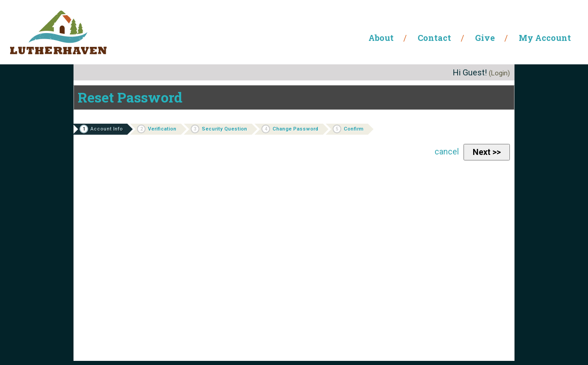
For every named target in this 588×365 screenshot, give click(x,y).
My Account (545, 38)
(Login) (499, 73)
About (381, 38)
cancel (447, 151)
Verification (157, 129)
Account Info (101, 129)
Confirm (348, 129)
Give (485, 38)
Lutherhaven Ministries (58, 32)
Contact (434, 38)
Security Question (219, 129)
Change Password (290, 129)
